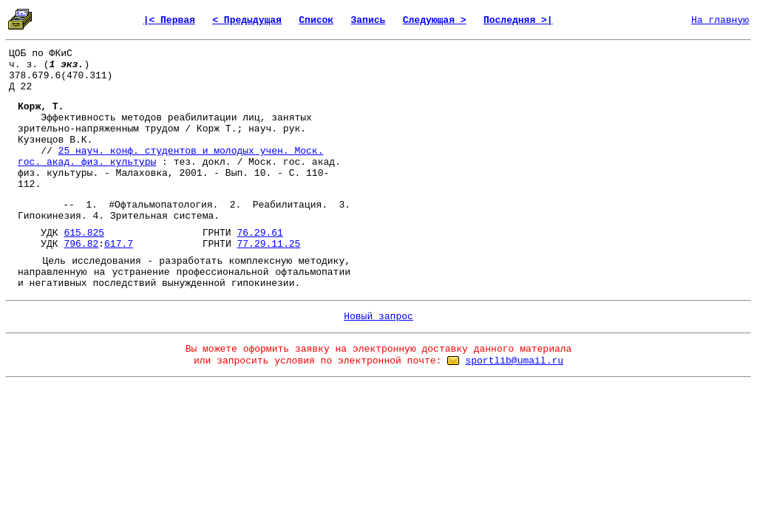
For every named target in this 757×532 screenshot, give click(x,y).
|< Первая (169, 20)
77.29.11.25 (269, 244)
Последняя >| (518, 20)
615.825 (84, 233)
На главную (720, 20)
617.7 (119, 244)
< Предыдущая (247, 20)
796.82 (81, 244)
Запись (369, 20)
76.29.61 (259, 233)
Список (316, 20)
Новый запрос (378, 317)
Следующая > (435, 20)
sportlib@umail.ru (514, 361)
